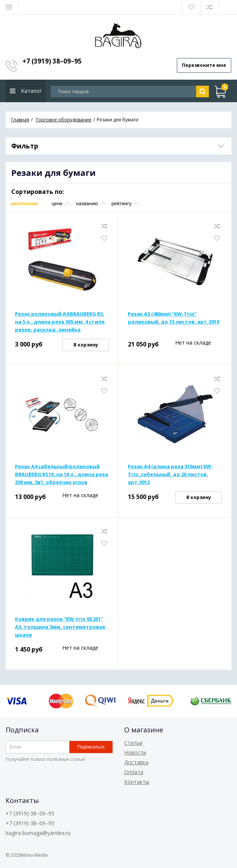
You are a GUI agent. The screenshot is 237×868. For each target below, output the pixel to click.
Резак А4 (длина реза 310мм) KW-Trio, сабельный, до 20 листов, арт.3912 (170, 474)
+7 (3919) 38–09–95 (52, 61)
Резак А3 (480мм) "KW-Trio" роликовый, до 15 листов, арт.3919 (173, 318)
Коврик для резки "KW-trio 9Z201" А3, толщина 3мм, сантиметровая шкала (60, 627)
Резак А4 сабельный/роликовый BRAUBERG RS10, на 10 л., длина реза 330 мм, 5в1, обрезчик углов (61, 474)
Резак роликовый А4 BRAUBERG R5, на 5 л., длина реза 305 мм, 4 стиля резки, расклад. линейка (60, 322)
